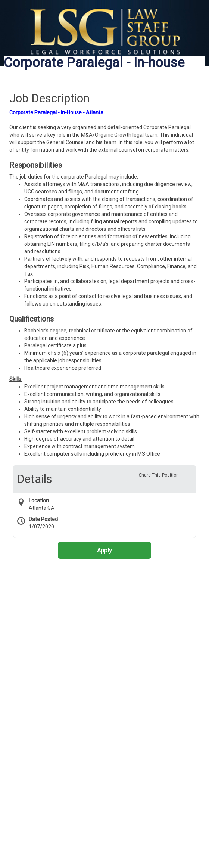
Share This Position (159, 475)
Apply (104, 550)
